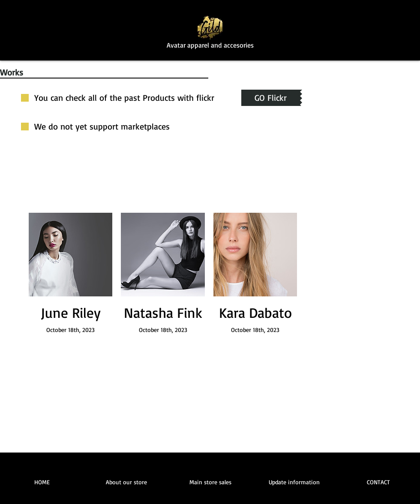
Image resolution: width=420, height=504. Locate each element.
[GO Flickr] (271, 98)
